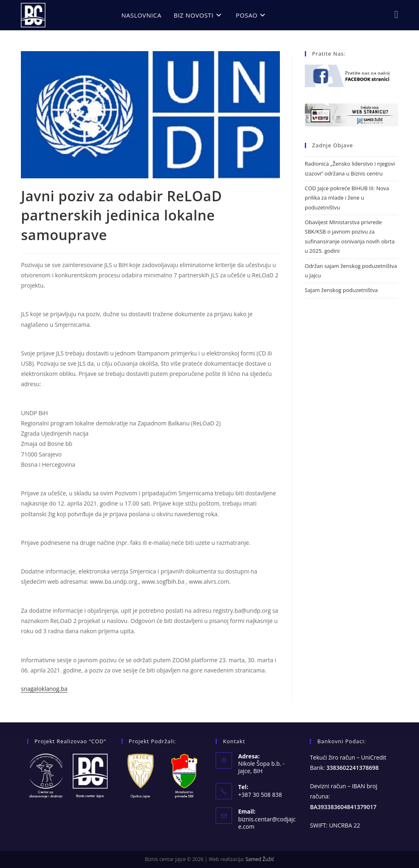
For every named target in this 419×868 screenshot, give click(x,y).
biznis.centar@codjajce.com (267, 823)
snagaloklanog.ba (44, 689)
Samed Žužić (260, 859)
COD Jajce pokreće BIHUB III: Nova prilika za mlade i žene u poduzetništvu (347, 198)
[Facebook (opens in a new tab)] (396, 14)
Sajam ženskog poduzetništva (341, 290)
